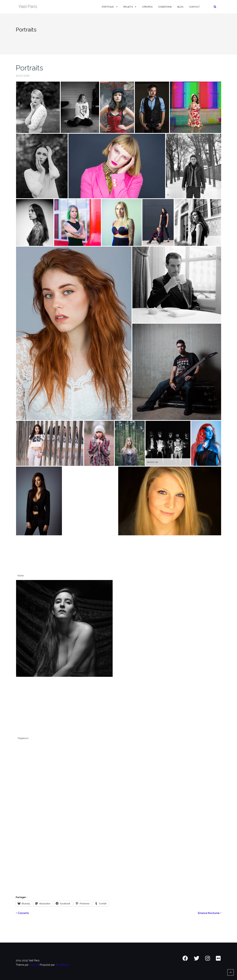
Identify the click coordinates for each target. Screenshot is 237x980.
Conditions (165, 7)
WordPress (62, 965)
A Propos (147, 7)
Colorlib (34, 965)
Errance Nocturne (209, 913)
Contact (194, 7)
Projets (128, 7)
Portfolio (108, 7)
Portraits (29, 68)
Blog (180, 7)
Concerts (23, 913)
